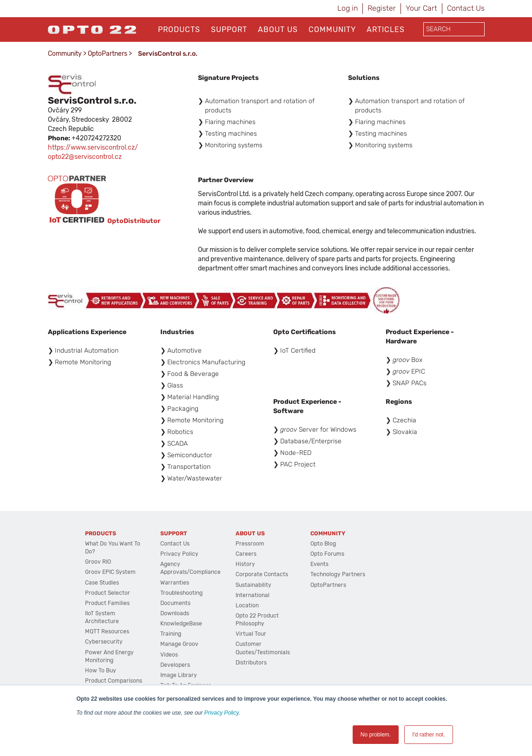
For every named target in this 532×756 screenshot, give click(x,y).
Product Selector (108, 593)
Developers (175, 665)
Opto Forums (327, 554)
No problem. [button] (376, 735)
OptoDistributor (134, 220)
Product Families (107, 603)
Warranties (175, 583)
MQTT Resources (107, 631)
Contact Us (466, 8)
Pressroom (250, 544)
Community (332, 30)
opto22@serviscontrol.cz (85, 157)
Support (229, 30)
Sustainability (253, 585)
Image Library (179, 675)
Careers (246, 554)
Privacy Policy (222, 713)
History (245, 564)
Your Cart (421, 8)
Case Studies (102, 583)
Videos (169, 655)
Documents (175, 603)
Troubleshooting (181, 593)
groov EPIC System (110, 572)
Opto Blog (323, 544)
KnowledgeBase (181, 624)
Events (319, 564)
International (253, 595)
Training (171, 634)
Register (382, 8)
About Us (278, 30)
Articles (386, 30)
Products (179, 30)
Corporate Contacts (262, 574)
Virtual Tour (251, 634)
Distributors (251, 663)
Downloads (175, 613)
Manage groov (179, 644)
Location (247, 605)
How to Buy (101, 671)
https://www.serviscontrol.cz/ (93, 148)
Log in (348, 8)
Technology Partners (338, 574)
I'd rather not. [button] (428, 735)
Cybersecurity (104, 642)
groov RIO (98, 562)
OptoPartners (108, 54)
